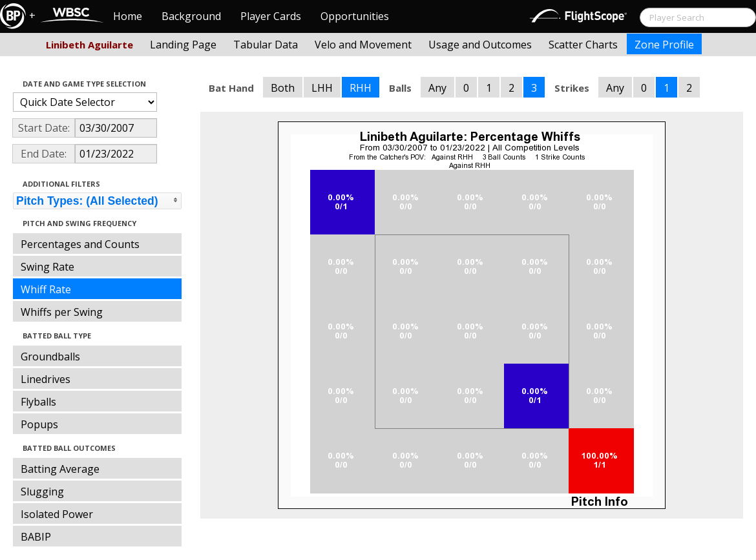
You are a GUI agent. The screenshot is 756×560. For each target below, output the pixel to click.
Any (437, 88)
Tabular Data (266, 45)
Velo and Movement (363, 45)
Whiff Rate (46, 289)
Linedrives (46, 379)
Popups (39, 424)
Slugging (42, 492)
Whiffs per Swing (62, 312)
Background (191, 16)
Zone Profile (664, 45)
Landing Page (183, 45)
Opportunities (355, 16)
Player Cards (271, 16)
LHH (322, 88)
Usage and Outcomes (480, 45)
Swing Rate (47, 267)
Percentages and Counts (80, 244)
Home (128, 16)
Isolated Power (57, 514)
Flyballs (38, 402)
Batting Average (60, 469)
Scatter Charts (583, 45)
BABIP (36, 537)
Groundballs (50, 357)
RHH (361, 88)
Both (283, 88)
